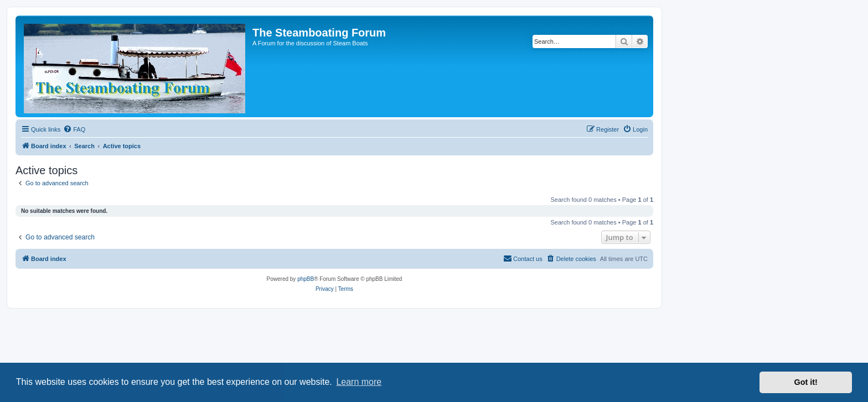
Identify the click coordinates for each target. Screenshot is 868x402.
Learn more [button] (359, 382)
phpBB (306, 279)
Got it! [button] (806, 382)
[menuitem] (74, 129)
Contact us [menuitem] (523, 258)
